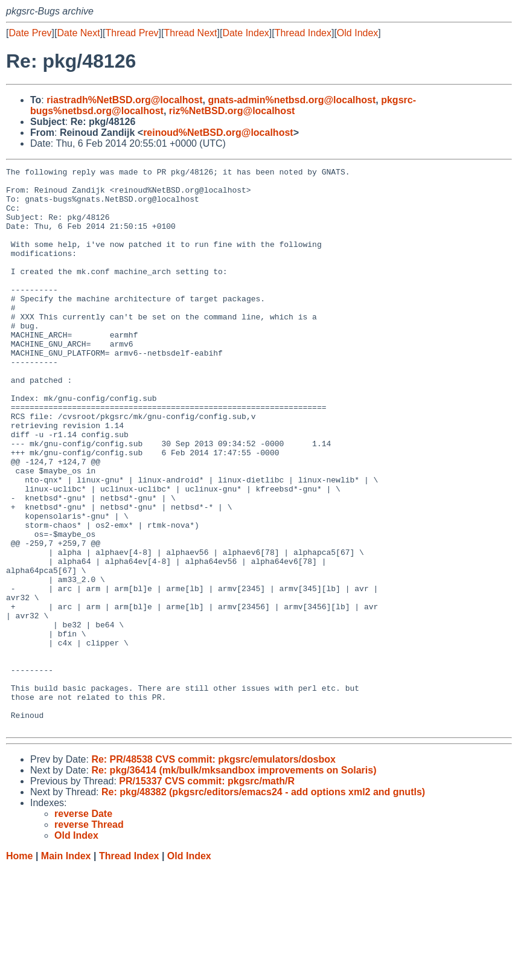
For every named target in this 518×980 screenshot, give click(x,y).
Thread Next (190, 33)
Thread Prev (132, 33)
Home (19, 968)
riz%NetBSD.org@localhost (232, 111)
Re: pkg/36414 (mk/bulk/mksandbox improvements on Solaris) (234, 882)
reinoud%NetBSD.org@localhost (218, 133)
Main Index (66, 968)
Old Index (357, 33)
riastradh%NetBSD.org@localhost (124, 100)
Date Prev (30, 33)
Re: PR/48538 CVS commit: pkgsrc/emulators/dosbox (213, 872)
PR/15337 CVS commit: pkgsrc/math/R (207, 893)
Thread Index (303, 33)
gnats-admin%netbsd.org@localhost (292, 100)
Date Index (245, 33)
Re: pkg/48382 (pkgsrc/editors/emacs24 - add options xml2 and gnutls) (263, 904)
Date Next (78, 33)
